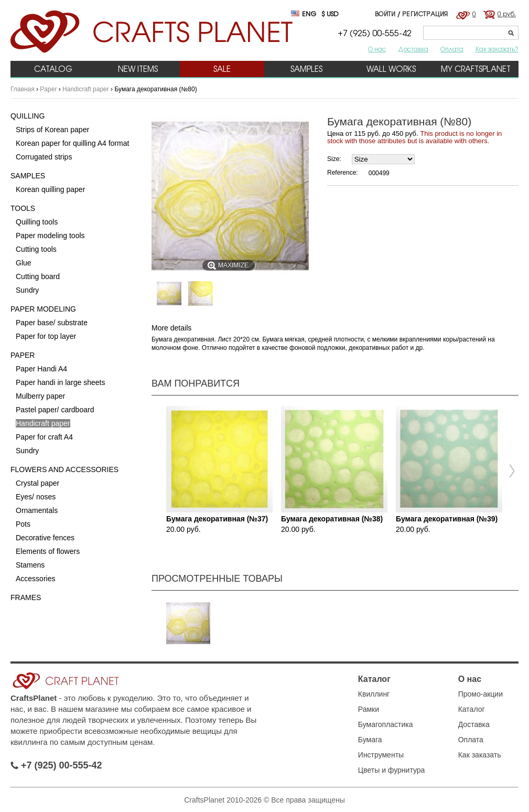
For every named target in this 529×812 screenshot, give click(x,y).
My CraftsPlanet (476, 69)
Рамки (369, 709)
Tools (23, 208)
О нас (377, 49)
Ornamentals (37, 510)
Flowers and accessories (64, 469)
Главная (23, 89)
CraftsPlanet (34, 698)
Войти (385, 14)
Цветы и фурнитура (392, 770)
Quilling (28, 116)
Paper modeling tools (50, 236)
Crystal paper (37, 483)
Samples (306, 69)
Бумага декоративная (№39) (447, 519)
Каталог (374, 679)
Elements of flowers (48, 551)
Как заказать (480, 755)
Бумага (370, 740)
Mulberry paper (40, 396)
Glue (24, 263)
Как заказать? (497, 49)
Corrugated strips (44, 157)
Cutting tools (36, 249)
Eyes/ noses (36, 497)
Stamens (30, 565)
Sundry (27, 290)
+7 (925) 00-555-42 (56, 765)
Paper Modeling (43, 309)
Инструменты (381, 755)
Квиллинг (374, 694)
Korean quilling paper (50, 189)
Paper (48, 89)
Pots (23, 524)
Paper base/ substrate (52, 323)
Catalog (53, 69)
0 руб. (507, 14)
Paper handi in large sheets (60, 382)
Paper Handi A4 (41, 369)
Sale (222, 69)
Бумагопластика (386, 724)
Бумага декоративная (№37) (217, 519)
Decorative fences (45, 538)
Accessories (35, 579)
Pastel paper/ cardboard (55, 410)
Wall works (391, 69)
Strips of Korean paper (52, 130)
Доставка (413, 49)
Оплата (452, 49)
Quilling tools (37, 222)
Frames (26, 597)
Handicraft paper (86, 89)
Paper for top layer (46, 336)
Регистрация (425, 14)
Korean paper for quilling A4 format (72, 143)
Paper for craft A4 (44, 437)
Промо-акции (481, 694)
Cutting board (38, 276)
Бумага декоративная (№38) (332, 519)
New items (138, 69)
